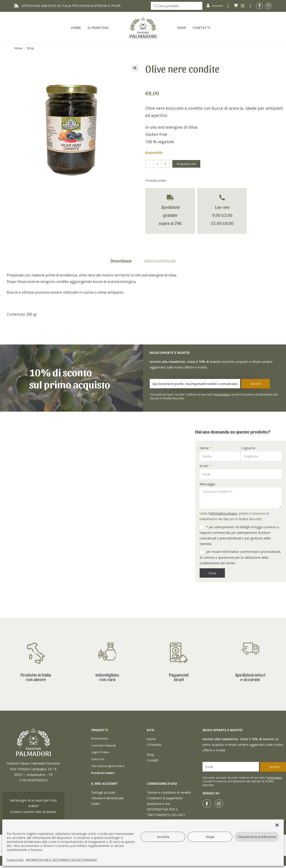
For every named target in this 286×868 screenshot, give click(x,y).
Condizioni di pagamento (165, 798)
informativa (222, 394)
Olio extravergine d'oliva (108, 766)
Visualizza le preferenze (257, 837)
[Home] (18, 48)
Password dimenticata (107, 798)
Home (151, 739)
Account (214, 6)
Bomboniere (100, 738)
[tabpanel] (143, 297)
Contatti (153, 760)
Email (204, 466)
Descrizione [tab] (121, 261)
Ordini (96, 804)
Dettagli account (103, 792)
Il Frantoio (154, 745)
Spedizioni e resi (158, 804)
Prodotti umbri (156, 181)
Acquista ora (186, 164)
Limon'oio (98, 759)
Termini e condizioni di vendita (169, 792)
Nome (205, 448)
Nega (210, 837)
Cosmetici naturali (104, 745)
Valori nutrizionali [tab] (160, 261)
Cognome (248, 448)
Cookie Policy (15, 860)
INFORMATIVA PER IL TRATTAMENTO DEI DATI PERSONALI (62, 860)
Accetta (163, 837)
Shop (30, 48)
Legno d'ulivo (100, 752)
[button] (277, 825)
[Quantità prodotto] (157, 164)
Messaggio (208, 484)
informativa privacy (223, 513)
